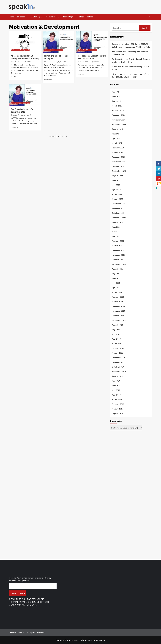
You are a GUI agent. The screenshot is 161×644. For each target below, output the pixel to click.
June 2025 (116, 96)
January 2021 (117, 302)
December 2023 (119, 157)
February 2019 (118, 404)
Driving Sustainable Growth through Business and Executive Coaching (131, 60)
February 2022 (118, 241)
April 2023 (116, 190)
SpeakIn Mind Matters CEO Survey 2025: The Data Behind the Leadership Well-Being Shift (131, 45)
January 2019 (117, 409)
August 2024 (117, 129)
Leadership (37, 17)
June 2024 (116, 134)
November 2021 (119, 255)
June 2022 (116, 227)
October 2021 (118, 260)
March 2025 (117, 106)
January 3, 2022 (91, 62)
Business (22, 17)
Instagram (31, 632)
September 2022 (119, 218)
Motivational (53, 17)
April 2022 (116, 236)
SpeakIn (15, 62)
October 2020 (118, 316)
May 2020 (116, 334)
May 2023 (116, 185)
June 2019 (116, 385)
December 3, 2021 (24, 115)
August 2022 (117, 222)
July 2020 (116, 330)
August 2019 (117, 376)
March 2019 (117, 399)
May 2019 (116, 390)
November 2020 (119, 311)
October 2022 (118, 213)
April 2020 (116, 339)
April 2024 (116, 138)
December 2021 (119, 250)
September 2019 (119, 371)
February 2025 (118, 110)
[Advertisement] (128, 495)
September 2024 (119, 124)
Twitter (21, 632)
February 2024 (118, 148)
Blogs (82, 17)
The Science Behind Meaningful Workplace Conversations (130, 53)
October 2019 (118, 367)
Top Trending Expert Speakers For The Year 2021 (92, 57)
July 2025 (116, 92)
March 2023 (117, 194)
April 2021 (116, 288)
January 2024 (117, 152)
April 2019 (116, 395)
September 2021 (119, 264)
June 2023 (116, 180)
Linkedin (12, 632)
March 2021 (117, 292)
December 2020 (119, 306)
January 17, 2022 (58, 62)
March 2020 (117, 344)
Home (11, 17)
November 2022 (119, 208)
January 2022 (117, 246)
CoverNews (88, 640)
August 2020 (117, 325)
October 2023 (118, 166)
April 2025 (116, 101)
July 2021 (116, 274)
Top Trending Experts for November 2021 (22, 110)
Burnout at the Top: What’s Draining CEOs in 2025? (131, 68)
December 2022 (119, 204)
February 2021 (118, 297)
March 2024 (117, 143)
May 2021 (116, 283)
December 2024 (119, 115)
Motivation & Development (20, 50)
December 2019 (119, 357)
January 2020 (117, 353)
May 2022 (116, 232)
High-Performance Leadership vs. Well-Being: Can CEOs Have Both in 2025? (131, 76)
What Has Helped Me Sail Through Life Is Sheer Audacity (25, 57)
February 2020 (118, 348)
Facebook (41, 632)
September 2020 (119, 320)
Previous (53, 136)
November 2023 (119, 162)
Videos (90, 17)
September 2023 (119, 171)
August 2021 (117, 269)
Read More (14, 77)
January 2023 (117, 199)
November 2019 (119, 362)
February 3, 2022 (24, 62)
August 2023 (117, 176)
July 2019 (116, 381)
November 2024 (119, 120)
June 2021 (116, 278)
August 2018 (117, 413)
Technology (69, 17)
